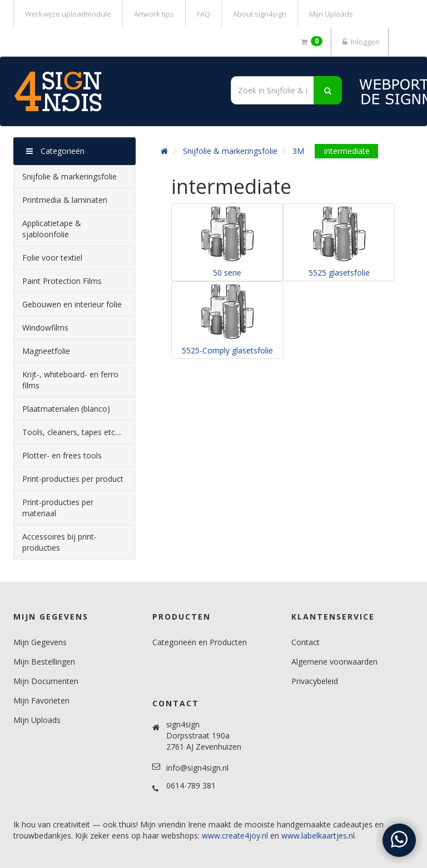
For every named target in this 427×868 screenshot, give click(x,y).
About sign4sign (260, 14)
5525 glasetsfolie (339, 273)
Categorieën (55, 151)
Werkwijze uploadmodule (68, 14)
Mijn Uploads (331, 14)
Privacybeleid (315, 681)
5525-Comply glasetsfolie (227, 350)
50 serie (227, 273)
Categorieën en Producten (200, 642)
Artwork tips (154, 14)
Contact (306, 642)
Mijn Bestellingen (44, 662)
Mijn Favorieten (41, 700)
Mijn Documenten (46, 681)
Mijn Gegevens (40, 642)
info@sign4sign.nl (197, 768)
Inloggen (360, 42)
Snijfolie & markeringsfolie (230, 151)
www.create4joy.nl (235, 835)
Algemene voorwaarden (334, 662)
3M (298, 151)
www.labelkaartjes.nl (318, 835)
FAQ (203, 14)
